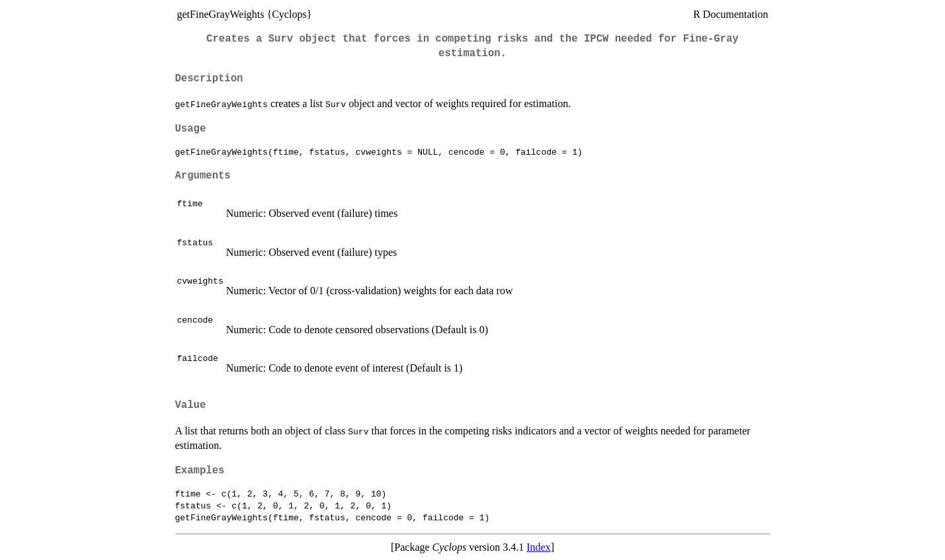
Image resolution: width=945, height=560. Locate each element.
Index (538, 547)
